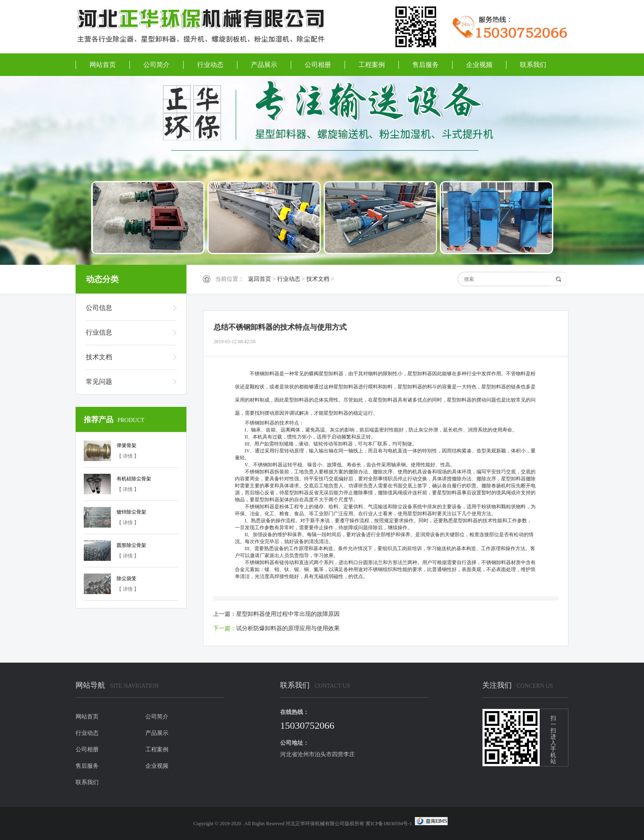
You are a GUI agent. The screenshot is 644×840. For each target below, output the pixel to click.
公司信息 (99, 308)
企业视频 (479, 65)
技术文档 (318, 279)
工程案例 (372, 65)
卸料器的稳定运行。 (356, 413)
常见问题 (99, 382)
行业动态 (210, 65)
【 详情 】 (128, 456)
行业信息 (99, 332)
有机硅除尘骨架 (134, 479)
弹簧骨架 (126, 445)
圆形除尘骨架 (131, 545)
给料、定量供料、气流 (353, 507)
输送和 (385, 507)
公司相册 (318, 65)
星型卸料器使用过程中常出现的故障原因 (288, 614)
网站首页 (103, 65)
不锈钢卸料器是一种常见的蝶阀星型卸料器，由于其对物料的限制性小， (329, 374)
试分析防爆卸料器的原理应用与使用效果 (288, 628)
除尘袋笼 (126, 578)
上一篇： (225, 614)
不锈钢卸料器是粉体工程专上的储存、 (282, 507)
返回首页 (260, 279)
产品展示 (264, 65)
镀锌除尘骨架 (131, 512)
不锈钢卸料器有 (257, 562)
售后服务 (425, 65)
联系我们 (533, 65)
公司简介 (156, 65)
